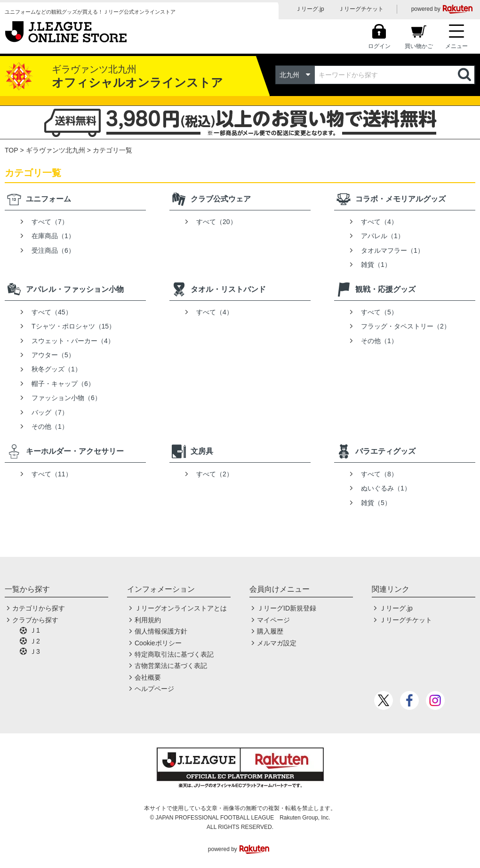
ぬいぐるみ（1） (386, 488)
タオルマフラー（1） (392, 250)
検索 (465, 75)
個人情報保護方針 (161, 631)
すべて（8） (379, 474)
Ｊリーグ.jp (310, 9)
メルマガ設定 (277, 643)
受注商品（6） (53, 250)
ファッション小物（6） (66, 398)
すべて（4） (379, 222)
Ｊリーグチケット (361, 9)
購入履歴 (270, 631)
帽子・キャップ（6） (63, 384)
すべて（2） (215, 474)
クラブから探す (35, 620)
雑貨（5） (376, 503)
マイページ (273, 620)
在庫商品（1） (53, 236)
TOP (12, 150)
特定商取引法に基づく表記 (174, 654)
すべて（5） (379, 312)
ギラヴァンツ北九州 (56, 150)
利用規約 (148, 620)
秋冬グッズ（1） (56, 369)
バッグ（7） (50, 412)
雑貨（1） (376, 265)
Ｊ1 (35, 630)
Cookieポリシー (158, 643)
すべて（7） (50, 222)
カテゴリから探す (39, 608)
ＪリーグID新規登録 (287, 608)
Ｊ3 (35, 651)
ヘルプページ (154, 689)
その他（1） (50, 426)
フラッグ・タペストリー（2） (406, 326)
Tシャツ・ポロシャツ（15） (73, 326)
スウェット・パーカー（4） (73, 341)
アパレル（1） (383, 236)
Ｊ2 (35, 641)
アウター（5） (53, 355)
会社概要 (148, 677)
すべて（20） (216, 222)
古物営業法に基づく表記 (171, 666)
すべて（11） (52, 474)
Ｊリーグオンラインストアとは (181, 608)
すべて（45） (52, 312)
